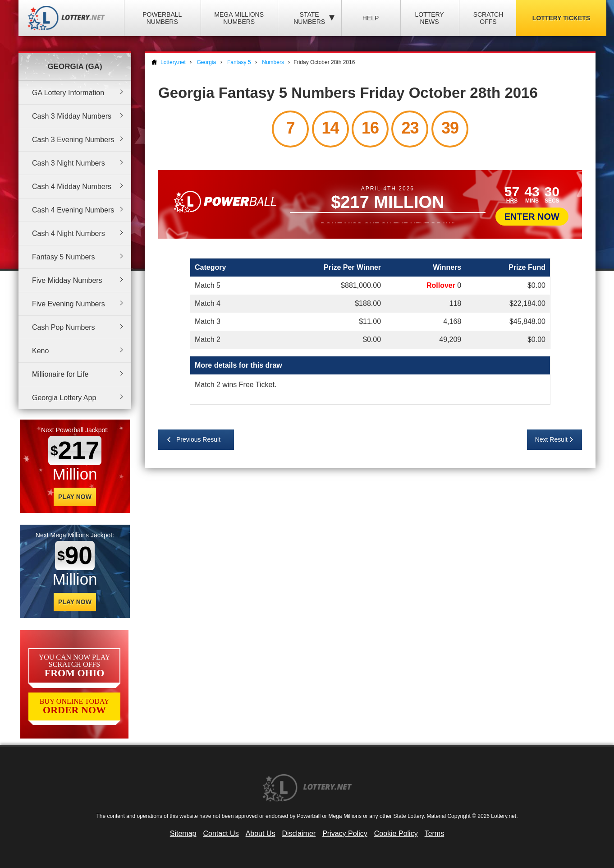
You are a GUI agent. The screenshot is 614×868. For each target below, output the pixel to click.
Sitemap (183, 833)
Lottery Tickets (561, 18)
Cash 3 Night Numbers (69, 163)
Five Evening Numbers (69, 304)
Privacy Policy (345, 833)
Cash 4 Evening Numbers (73, 210)
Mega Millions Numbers (239, 18)
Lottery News (429, 18)
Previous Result (198, 439)
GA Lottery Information (68, 93)
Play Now (75, 497)
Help (371, 18)
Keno (40, 351)
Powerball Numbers (162, 18)
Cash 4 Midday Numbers (72, 187)
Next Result (551, 439)
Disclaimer (299, 833)
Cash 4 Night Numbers (69, 233)
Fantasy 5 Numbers (64, 257)
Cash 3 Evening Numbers (73, 140)
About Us (261, 833)
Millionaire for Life (60, 374)
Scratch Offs (488, 18)
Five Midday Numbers (67, 280)
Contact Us (221, 833)
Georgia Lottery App (64, 398)
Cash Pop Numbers (64, 327)
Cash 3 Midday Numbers (72, 116)
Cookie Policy (396, 833)
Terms (435, 833)
